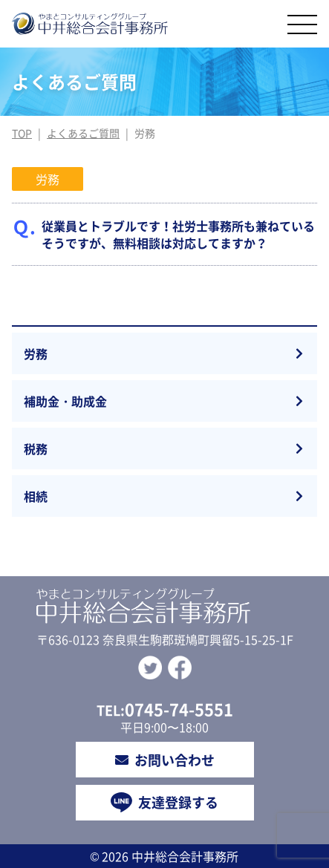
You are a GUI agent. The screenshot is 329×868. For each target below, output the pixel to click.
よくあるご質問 (83, 133)
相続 (36, 496)
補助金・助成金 (65, 401)
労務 (36, 353)
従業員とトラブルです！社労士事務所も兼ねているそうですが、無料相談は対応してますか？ (178, 234)
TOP (22, 133)
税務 (36, 448)
